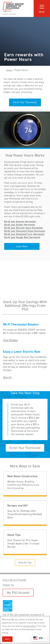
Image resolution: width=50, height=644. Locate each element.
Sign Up (7, 377)
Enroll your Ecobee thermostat (20, 225)
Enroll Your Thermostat (25, 102)
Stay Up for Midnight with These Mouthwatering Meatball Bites (25, 514)
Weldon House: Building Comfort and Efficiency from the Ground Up (23, 485)
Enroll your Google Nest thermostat (22, 237)
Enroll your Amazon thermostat (20, 222)
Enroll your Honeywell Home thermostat (25, 231)
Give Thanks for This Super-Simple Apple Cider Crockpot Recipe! (23, 544)
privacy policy (29, 626)
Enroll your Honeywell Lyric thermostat (24, 234)
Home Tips (14, 535)
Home (9, 70)
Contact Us (8, 585)
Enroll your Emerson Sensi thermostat (24, 228)
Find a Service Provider (15, 580)
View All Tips (25, 563)
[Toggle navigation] (42, 8)
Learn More (22, 246)
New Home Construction (22, 476)
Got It (7, 639)
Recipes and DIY (18, 506)
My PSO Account (18, 593)
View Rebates (10, 340)
